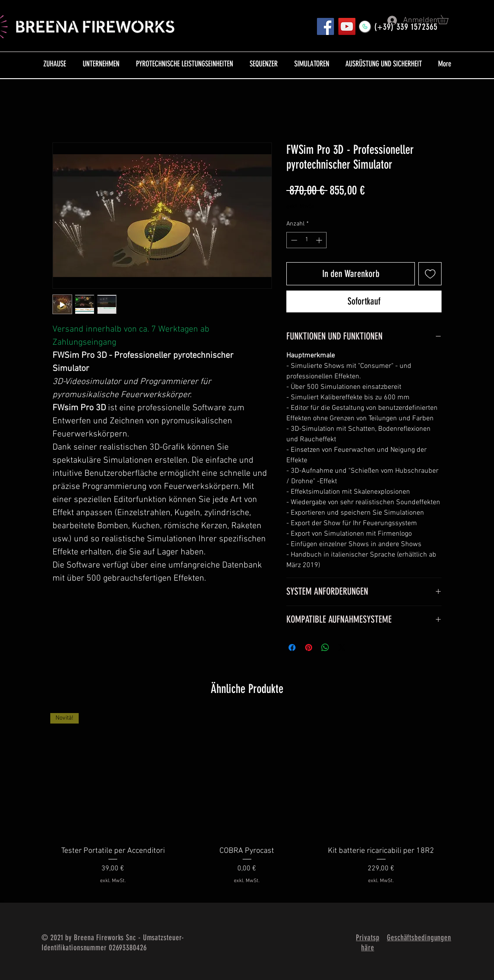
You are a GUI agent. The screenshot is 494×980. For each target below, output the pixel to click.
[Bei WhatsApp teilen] (325, 648)
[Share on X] (342, 648)
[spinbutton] (306, 240)
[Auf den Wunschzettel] (430, 274)
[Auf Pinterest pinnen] (309, 648)
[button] (447, 19)
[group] (247, 804)
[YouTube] (347, 26)
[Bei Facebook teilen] (292, 648)
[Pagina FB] (325, 26)
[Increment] (320, 240)
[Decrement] (293, 240)
